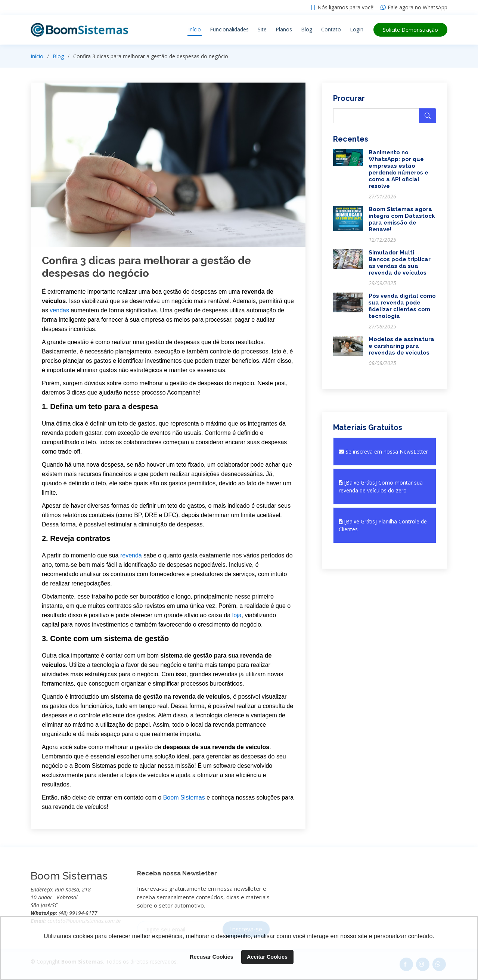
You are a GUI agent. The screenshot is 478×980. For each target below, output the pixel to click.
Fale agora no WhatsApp (418, 7)
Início (195, 29)
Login (357, 29)
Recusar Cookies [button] (212, 957)
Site (262, 29)
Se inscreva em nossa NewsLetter (383, 452)
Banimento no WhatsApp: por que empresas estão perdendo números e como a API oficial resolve (398, 169)
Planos (284, 29)
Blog (307, 29)
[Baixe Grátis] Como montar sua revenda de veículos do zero (381, 486)
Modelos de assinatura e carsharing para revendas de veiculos (401, 346)
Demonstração (410, 30)
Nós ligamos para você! (346, 7)
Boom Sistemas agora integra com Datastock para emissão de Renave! (402, 219)
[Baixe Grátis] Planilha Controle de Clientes (383, 525)
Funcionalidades (229, 29)
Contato (331, 29)
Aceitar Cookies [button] (267, 957)
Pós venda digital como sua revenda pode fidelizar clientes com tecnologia (402, 306)
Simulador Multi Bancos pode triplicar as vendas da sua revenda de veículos (400, 263)
